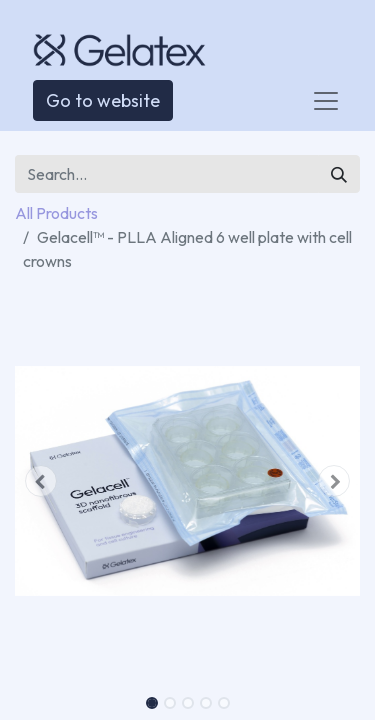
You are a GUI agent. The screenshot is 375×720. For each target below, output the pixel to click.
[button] (41, 481)
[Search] (339, 174)
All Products (56, 213)
